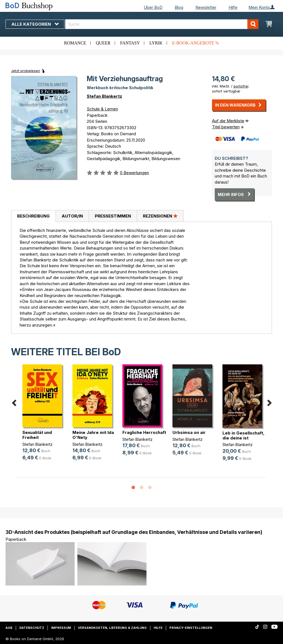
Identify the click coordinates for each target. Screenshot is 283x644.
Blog (179, 7)
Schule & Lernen (102, 109)
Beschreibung (33, 216)
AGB (9, 628)
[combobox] (162, 24)
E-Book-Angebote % (196, 43)
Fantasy (130, 43)
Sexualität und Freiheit (37, 435)
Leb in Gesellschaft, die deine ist (243, 435)
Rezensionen (160, 216)
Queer (103, 43)
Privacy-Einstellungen (191, 628)
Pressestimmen (113, 216)
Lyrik (156, 43)
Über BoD (153, 7)
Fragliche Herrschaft (144, 432)
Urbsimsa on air (189, 432)
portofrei (241, 86)
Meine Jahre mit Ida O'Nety (93, 435)
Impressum (61, 628)
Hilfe (233, 7)
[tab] (33, 216)
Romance (75, 43)
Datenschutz (32, 628)
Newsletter (206, 7)
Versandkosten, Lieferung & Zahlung (112, 628)
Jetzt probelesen (26, 71)
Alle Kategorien (35, 24)
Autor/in (72, 216)
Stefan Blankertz (104, 96)
